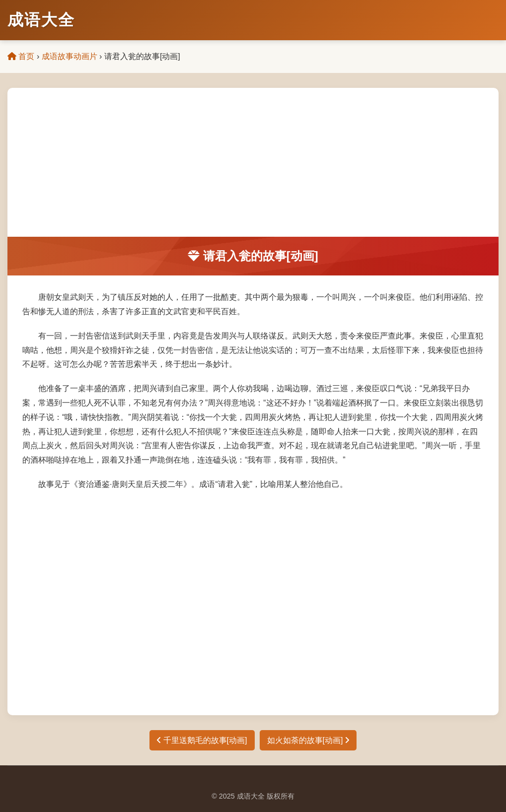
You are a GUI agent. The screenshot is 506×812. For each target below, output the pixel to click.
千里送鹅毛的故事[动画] (202, 740)
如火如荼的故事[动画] (308, 740)
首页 (21, 56)
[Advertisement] (253, 162)
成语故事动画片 (70, 56)
